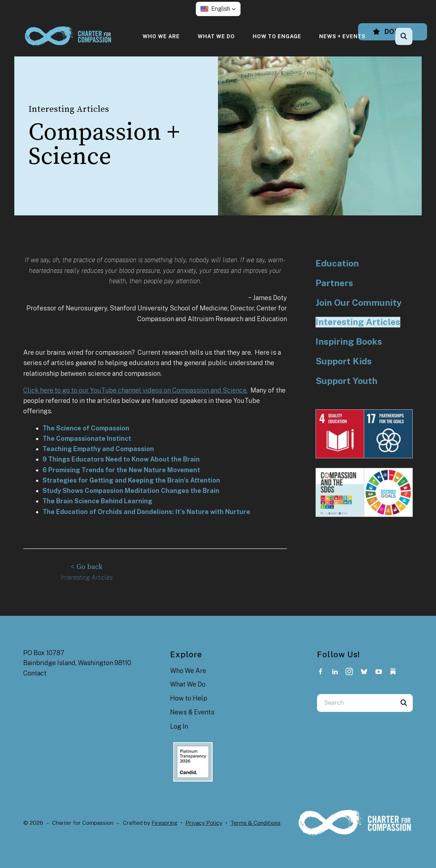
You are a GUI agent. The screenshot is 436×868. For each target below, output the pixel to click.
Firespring (165, 822)
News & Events (192, 711)
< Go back (86, 567)
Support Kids (344, 361)
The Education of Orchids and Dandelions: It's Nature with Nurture (146, 512)
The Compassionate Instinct (87, 438)
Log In (179, 726)
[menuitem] (161, 36)
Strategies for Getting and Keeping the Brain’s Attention (131, 480)
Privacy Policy (204, 822)
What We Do (216, 36)
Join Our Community (359, 303)
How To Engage (277, 36)
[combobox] (356, 702)
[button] (218, 9)
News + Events (342, 36)
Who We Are (161, 36)
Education (337, 263)
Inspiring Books (349, 342)
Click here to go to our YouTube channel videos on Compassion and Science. (135, 390)
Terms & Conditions (256, 822)
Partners (334, 283)
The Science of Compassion (86, 428)
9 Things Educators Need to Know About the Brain (121, 459)
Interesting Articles (358, 322)
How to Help (189, 697)
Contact (35, 672)
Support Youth (346, 381)
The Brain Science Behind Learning (97, 501)
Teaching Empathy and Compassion (98, 449)
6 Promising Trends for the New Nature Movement (121, 470)
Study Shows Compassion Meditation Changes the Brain (131, 491)
